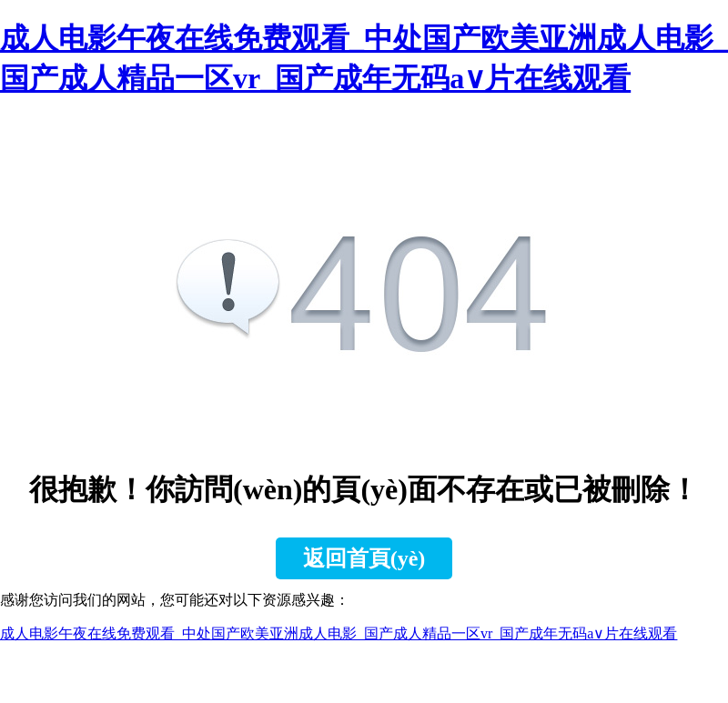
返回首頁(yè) (364, 558)
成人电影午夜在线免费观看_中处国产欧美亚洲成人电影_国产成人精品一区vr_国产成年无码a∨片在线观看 (339, 633)
